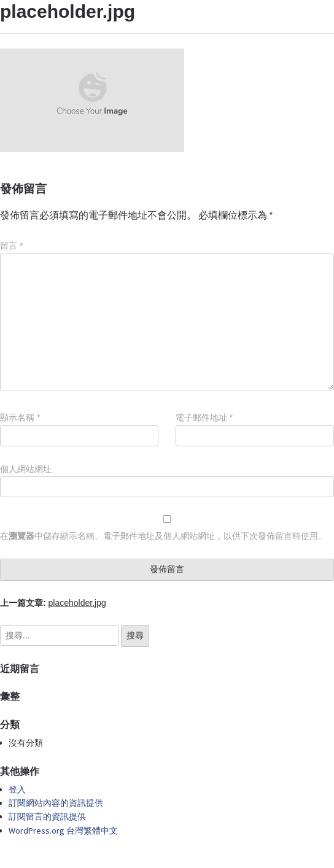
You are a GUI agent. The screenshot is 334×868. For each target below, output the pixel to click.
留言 (11, 246)
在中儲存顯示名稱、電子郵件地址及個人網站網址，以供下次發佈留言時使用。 (163, 536)
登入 (17, 789)
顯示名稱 (20, 417)
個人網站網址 (26, 469)
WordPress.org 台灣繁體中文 (63, 831)
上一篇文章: (53, 603)
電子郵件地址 (204, 417)
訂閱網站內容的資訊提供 (56, 803)
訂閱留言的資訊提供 (47, 816)
